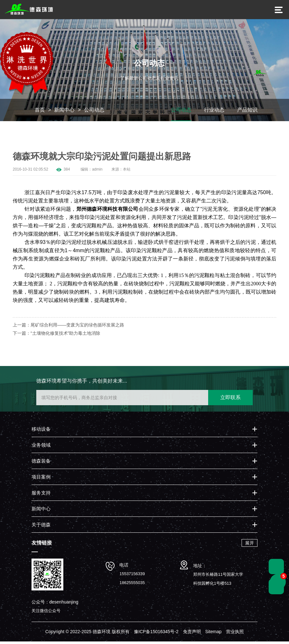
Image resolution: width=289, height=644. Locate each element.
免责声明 (192, 634)
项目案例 (41, 479)
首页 (40, 112)
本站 (127, 172)
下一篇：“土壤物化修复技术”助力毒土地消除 (56, 336)
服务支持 (41, 495)
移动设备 (41, 432)
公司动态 (94, 112)
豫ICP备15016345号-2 (156, 634)
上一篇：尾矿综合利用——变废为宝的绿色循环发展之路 (68, 327)
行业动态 (214, 112)
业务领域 (41, 447)
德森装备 (41, 463)
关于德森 (41, 527)
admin (97, 172)
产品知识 (247, 112)
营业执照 (235, 634)
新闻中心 (64, 112)
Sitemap (213, 634)
